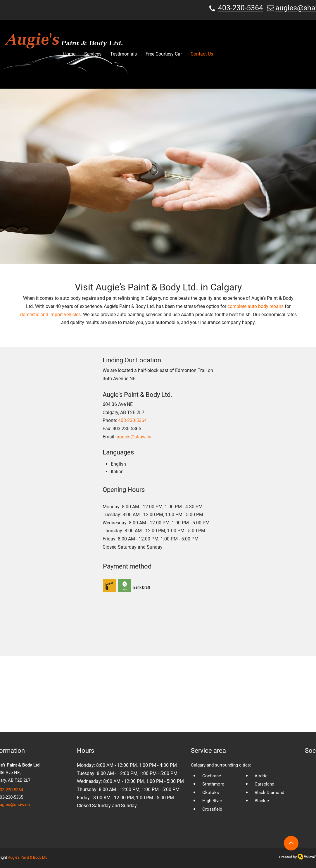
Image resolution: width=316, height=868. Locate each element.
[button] (93, 54)
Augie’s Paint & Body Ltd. (28, 857)
